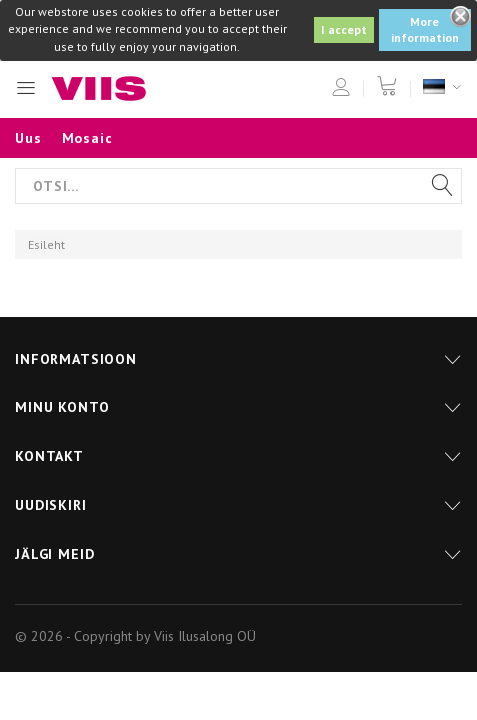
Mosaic (87, 138)
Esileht (46, 244)
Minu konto (62, 407)
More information (425, 29)
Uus (28, 138)
